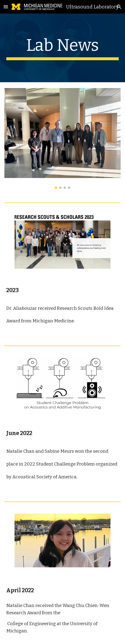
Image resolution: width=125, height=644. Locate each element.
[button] (6, 7)
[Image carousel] (63, 138)
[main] (63, 48)
